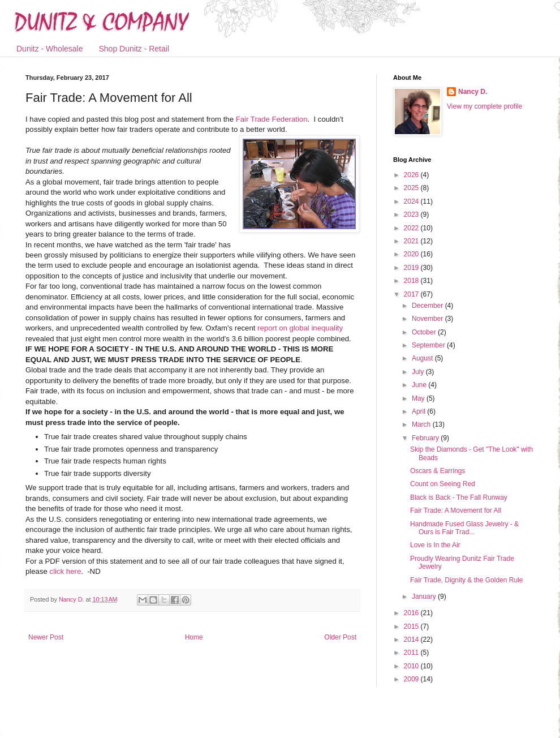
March (422, 424)
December (428, 306)
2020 (412, 254)
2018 (412, 281)
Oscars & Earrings (438, 471)
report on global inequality (300, 328)
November (428, 319)
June (420, 385)
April (419, 411)
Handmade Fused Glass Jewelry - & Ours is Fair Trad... (464, 528)
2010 (412, 666)
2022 (412, 228)
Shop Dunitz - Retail (134, 49)
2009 (412, 679)
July (419, 372)
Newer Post (46, 637)
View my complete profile (484, 106)
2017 (412, 294)
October (425, 332)
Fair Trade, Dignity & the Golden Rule (466, 580)
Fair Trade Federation (272, 119)
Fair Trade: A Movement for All (456, 510)
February (426, 438)
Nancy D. (473, 92)
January (425, 597)
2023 (412, 214)
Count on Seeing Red (443, 484)
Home (194, 637)
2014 (412, 640)
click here (66, 571)
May (419, 398)
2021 (412, 241)
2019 (412, 268)
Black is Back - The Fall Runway (459, 497)
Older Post (340, 637)
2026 (412, 175)
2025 (412, 188)
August (423, 358)
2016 (412, 613)
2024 (412, 201)
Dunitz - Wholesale (50, 49)
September (429, 345)
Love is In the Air (435, 545)
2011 (412, 653)
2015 (412, 627)
